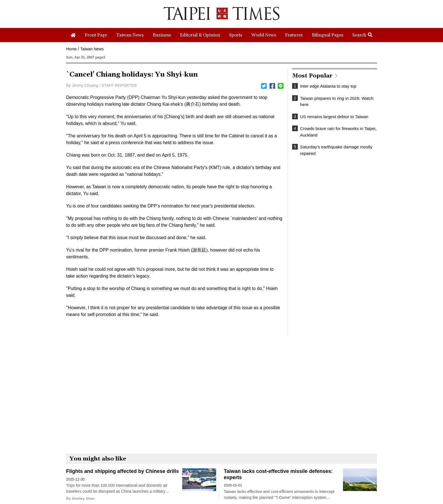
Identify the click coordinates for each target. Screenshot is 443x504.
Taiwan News (92, 49)
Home (71, 49)
